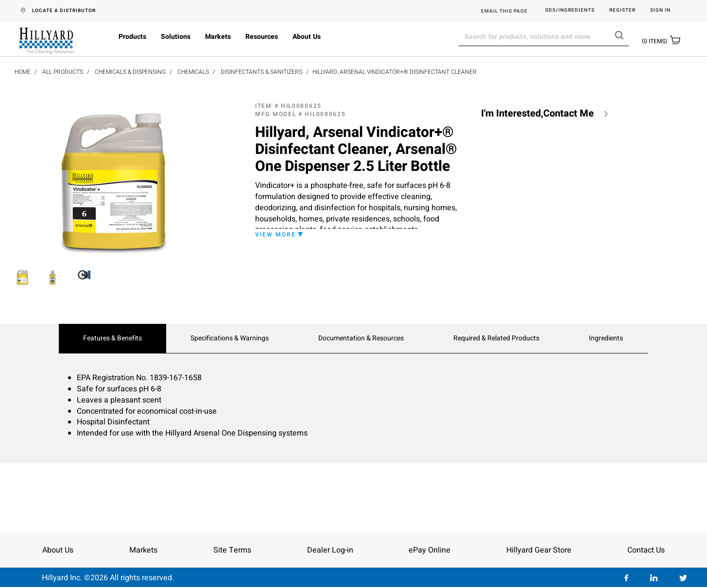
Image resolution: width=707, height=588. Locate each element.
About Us (307, 37)
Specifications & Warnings (230, 338)
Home (23, 72)
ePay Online (430, 550)
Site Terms (232, 550)
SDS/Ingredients (570, 10)
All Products (63, 72)
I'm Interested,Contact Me (537, 114)
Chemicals (193, 72)
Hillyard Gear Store (539, 550)
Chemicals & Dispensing (130, 72)
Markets (218, 37)
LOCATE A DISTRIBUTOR (64, 11)
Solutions (176, 37)
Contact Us (646, 550)
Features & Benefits (112, 338)
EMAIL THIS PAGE (504, 11)
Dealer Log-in (330, 550)
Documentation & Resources (361, 338)
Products (132, 37)
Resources (262, 37)
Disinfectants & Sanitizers (261, 72)
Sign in (660, 10)
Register (622, 10)
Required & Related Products (496, 338)
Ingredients (606, 338)
